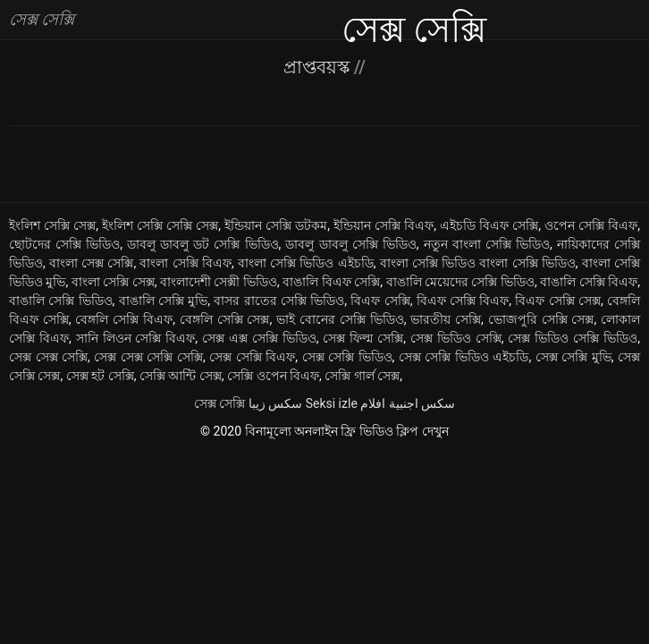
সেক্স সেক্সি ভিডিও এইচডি (464, 357)
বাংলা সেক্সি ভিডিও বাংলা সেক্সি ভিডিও (478, 263)
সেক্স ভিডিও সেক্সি (456, 338)
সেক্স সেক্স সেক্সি (48, 357)
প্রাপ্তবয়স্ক (319, 67)
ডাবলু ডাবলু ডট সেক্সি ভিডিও (202, 244)
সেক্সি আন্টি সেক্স (181, 376)
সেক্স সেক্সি (219, 403)
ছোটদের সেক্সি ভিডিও (64, 244)
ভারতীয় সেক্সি (446, 319)
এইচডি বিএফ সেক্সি (489, 225)
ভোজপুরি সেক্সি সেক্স (541, 319)
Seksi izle (332, 403)
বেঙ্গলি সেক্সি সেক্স (225, 319)
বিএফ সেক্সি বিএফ (463, 301)
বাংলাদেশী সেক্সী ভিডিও (219, 282)
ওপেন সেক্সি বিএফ (591, 225)
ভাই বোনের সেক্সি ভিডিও (340, 319)
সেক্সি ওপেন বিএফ (273, 376)
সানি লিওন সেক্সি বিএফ (136, 338)
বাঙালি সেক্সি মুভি (164, 301)
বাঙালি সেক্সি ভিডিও (61, 301)
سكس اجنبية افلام (408, 403)
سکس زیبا (275, 403)
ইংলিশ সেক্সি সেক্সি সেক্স (160, 225)
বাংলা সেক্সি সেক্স (113, 282)
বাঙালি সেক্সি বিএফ (589, 282)
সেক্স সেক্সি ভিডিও (347, 357)
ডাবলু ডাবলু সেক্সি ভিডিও (350, 244)
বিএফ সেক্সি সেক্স (558, 301)
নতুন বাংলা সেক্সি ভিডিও (487, 244)
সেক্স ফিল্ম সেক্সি (363, 338)
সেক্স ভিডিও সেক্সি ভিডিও (573, 338)
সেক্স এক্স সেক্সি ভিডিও (259, 338)
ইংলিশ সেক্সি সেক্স (52, 225)
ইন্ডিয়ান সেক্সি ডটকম (276, 225)
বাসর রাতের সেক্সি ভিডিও (279, 301)
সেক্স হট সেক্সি (100, 376)
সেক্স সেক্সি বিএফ (252, 357)
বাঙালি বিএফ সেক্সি (331, 282)
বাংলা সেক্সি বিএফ (185, 263)
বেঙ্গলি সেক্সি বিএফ (124, 319)
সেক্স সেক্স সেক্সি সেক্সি (148, 357)
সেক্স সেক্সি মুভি (573, 357)
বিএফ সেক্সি (380, 301)
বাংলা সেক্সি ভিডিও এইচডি (306, 263)
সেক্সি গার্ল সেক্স (362, 376)
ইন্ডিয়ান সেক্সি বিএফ (383, 225)
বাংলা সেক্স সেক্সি (91, 263)
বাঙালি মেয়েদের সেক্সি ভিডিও (460, 282)
